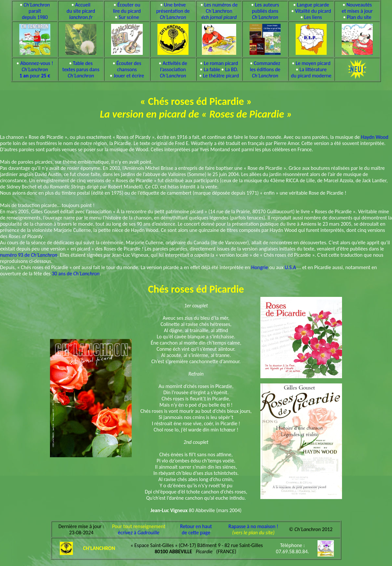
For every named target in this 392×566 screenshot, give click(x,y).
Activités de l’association (173, 69)
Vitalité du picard (313, 11)
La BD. (232, 69)
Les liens (313, 17)
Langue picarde (313, 5)
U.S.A (290, 267)
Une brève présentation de (173, 11)
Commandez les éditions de (265, 69)
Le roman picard (221, 63)
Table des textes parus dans (81, 69)
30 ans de (75, 274)
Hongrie (260, 267)
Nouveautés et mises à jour (357, 8)
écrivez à (139, 533)
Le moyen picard (313, 63)
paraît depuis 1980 (36, 11)
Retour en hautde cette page (196, 529)
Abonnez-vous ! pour (36, 69)
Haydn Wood (375, 137)
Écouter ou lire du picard (127, 8)
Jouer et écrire (129, 76)
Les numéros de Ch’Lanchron (220, 11)
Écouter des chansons (129, 66)
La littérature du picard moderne (311, 73)
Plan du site (359, 17)
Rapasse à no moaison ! (253, 526)
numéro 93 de (29, 255)
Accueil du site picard (81, 11)
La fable (212, 69)
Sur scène (129, 17)
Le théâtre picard (221, 76)
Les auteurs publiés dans (265, 11)
